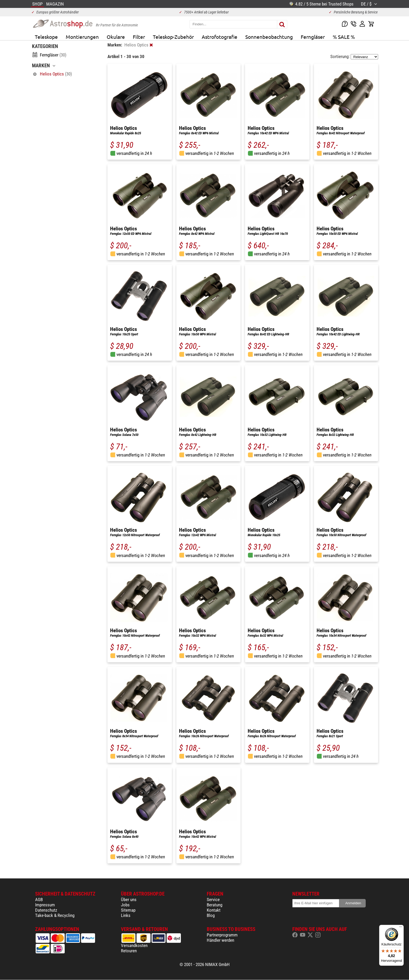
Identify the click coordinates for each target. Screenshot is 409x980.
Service (213, 900)
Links (126, 915)
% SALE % (344, 37)
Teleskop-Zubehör (173, 37)
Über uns (129, 900)
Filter (139, 37)
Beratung (215, 905)
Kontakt (214, 910)
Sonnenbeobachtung (269, 37)
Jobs (125, 905)
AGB (39, 900)
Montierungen (82, 37)
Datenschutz (46, 910)
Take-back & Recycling (55, 915)
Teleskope (46, 37)
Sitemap (128, 910)
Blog (211, 915)
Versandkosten (134, 945)
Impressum (45, 905)
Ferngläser (313, 37)
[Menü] (401, 928)
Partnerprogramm (222, 935)
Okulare (116, 37)
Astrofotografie (220, 37)
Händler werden (220, 940)
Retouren (129, 951)
